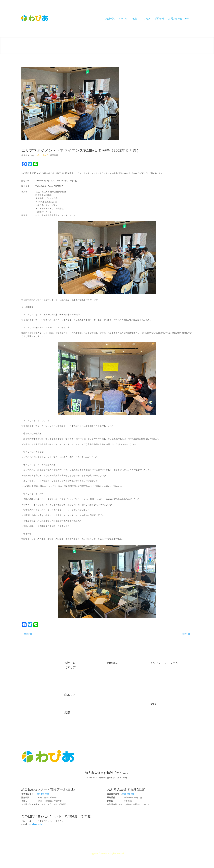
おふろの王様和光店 (75, 681)
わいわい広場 (72, 718)
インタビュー (158, 686)
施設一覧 (110, 19)
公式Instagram (158, 714)
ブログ (155, 682)
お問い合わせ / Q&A (179, 19)
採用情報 (159, 19)
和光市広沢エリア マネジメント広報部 (169, 696)
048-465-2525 (43, 794)
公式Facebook (158, 709)
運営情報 (54, 155)
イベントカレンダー (118, 691)
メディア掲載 (158, 677)
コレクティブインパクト (163, 700)
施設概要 (27, 673)
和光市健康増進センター (77, 700)
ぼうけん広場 (72, 727)
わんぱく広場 (72, 722)
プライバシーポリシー (119, 696)
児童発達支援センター (76, 709)
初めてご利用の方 (31, 664)
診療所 (69, 691)
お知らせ (156, 668)
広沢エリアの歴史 (31, 668)
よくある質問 (115, 682)
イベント (123, 19)
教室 (135, 19)
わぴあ (31, 155)
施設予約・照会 (116, 686)
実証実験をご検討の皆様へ (121, 677)
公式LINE (156, 723)
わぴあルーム (72, 686)
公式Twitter (157, 718)
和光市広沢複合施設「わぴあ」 (107, 773)
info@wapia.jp (35, 824)
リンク (26, 687)
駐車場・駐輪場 (30, 682)
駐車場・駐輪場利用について (122, 673)
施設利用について (117, 668)
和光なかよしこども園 (76, 704)
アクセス (146, 19)
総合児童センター (74, 672)
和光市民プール (73, 677)
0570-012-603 (128, 794)
